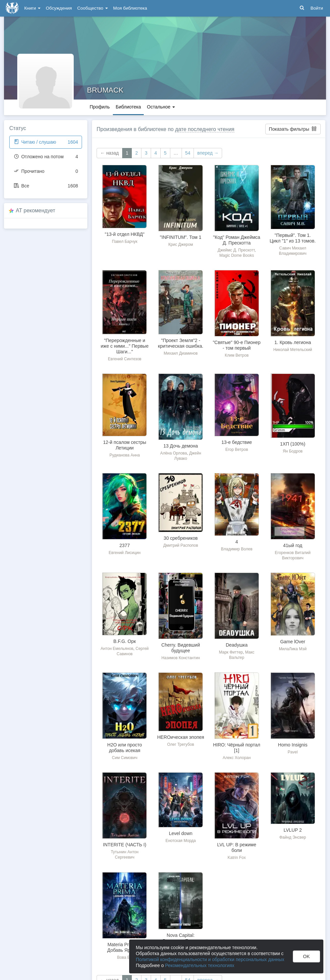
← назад (110, 153)
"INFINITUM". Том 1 (181, 237)
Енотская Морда (180, 841)
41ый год (293, 545)
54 (188, 153)
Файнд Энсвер (292, 837)
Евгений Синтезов (125, 359)
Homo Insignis (293, 745)
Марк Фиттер (231, 652)
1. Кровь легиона (293, 342)
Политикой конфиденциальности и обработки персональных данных (210, 959)
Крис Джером (181, 245)
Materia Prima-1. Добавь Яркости (125, 947)
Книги (32, 8)
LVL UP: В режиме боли (237, 847)
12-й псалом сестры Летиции (124, 445)
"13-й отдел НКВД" (125, 234)
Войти (317, 8)
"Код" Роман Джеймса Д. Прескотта (237, 240)
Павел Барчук (125, 242)
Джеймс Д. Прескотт (236, 250)
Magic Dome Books (237, 255)
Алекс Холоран (237, 758)
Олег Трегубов (181, 744)
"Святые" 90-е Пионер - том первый (237, 345)
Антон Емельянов (117, 649)
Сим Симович (125, 758)
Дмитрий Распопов (181, 545)
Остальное (161, 107)
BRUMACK (105, 90)
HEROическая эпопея (181, 737)
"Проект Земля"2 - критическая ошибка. (181, 343)
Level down (181, 833)
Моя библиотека (130, 8)
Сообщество (93, 8)
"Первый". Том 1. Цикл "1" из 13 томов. (293, 238)
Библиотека (128, 107)
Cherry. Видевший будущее (181, 648)
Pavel (293, 752)
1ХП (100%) (293, 444)
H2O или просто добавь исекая (125, 748)
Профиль (100, 107)
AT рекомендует (36, 210)
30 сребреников (181, 538)
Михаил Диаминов (181, 353)
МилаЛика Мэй (293, 649)
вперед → (208, 153)
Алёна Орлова (173, 453)
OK (306, 956)
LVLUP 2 (293, 830)
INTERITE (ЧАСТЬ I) (125, 845)
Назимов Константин (181, 658)
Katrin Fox (237, 858)
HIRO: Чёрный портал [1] (237, 748)
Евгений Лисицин (124, 553)
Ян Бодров (293, 451)
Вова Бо (125, 957)
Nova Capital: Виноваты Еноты (181, 938)
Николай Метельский (293, 350)
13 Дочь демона (181, 446)
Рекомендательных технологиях (200, 965)
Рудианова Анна (125, 455)
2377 (125, 545)
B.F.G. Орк (125, 641)
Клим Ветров (237, 355)
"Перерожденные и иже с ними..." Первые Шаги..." (124, 346)
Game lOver (293, 642)
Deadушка (237, 645)
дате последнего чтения (205, 129)
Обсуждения (59, 8)
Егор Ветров (237, 450)
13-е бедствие (237, 442)
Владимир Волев (237, 549)
